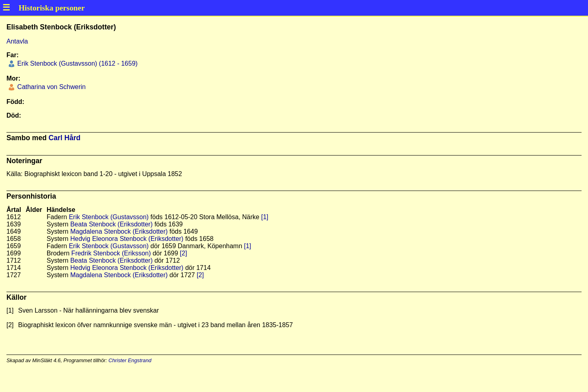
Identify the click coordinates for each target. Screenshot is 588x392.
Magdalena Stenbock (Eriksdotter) (119, 231)
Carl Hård (65, 138)
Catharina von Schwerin (50, 87)
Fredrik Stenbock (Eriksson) (111, 253)
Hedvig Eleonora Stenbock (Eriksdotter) (127, 239)
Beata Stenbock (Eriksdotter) (111, 224)
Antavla (17, 41)
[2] (184, 253)
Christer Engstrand (130, 360)
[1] (265, 217)
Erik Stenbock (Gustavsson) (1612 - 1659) (76, 63)
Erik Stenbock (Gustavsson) (109, 217)
